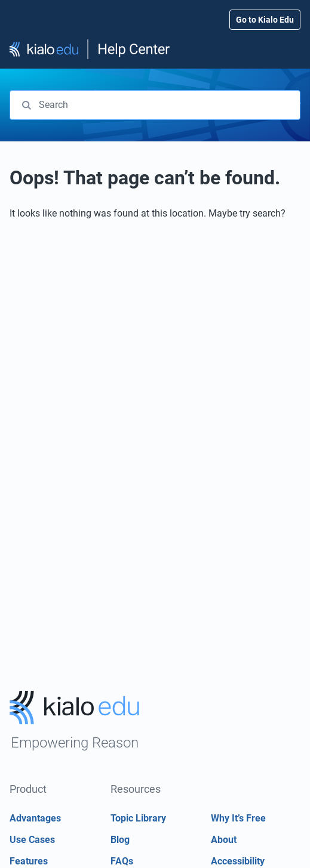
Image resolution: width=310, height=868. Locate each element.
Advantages (35, 818)
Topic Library (138, 818)
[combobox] (155, 105)
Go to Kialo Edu (265, 20)
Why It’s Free (238, 818)
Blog (120, 840)
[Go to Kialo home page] (75, 725)
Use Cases (32, 840)
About (224, 840)
